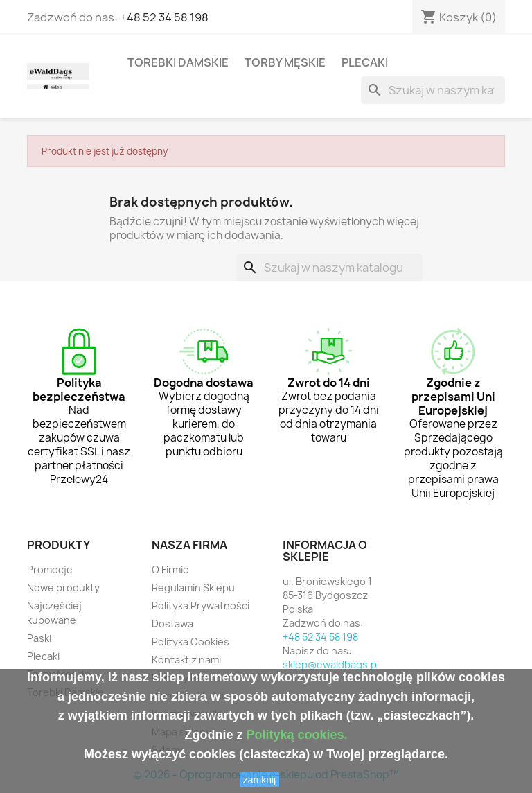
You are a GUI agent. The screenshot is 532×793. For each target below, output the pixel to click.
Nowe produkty (63, 587)
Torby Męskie (285, 62)
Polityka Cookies (190, 642)
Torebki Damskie (178, 62)
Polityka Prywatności (201, 605)
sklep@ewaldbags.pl (331, 664)
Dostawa (172, 624)
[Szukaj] (433, 90)
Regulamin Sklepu (193, 587)
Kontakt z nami (186, 660)
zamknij (259, 780)
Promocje (50, 569)
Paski (39, 638)
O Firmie (170, 569)
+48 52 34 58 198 (164, 17)
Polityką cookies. (296, 735)
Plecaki (365, 62)
